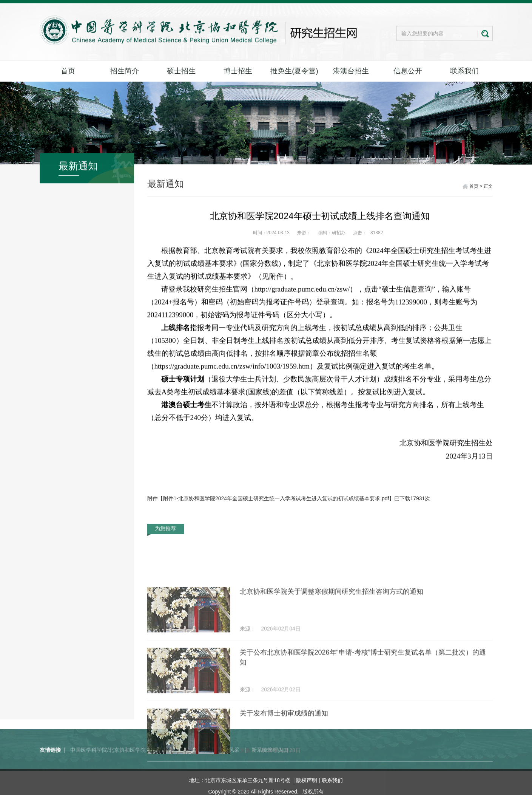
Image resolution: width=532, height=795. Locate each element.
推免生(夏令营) (294, 71)
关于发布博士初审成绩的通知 (284, 766)
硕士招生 (181, 71)
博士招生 (238, 71)
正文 (488, 187)
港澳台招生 (351, 71)
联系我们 (464, 71)
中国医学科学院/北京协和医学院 (108, 762)
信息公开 (408, 71)
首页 (68, 71)
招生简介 (125, 71)
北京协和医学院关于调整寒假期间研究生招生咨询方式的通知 (332, 644)
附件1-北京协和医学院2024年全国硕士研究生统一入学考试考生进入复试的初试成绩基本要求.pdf (276, 498)
